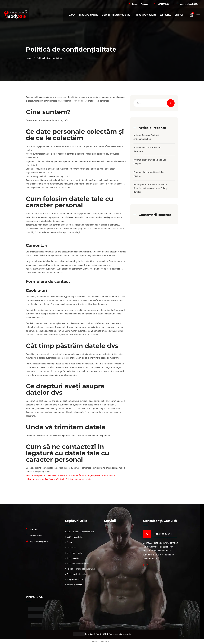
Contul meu (165, 15)
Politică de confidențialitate (78, 564)
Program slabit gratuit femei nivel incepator (149, 174)
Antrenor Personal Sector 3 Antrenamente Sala (146, 137)
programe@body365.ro (190, 4)
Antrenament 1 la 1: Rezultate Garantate (147, 149)
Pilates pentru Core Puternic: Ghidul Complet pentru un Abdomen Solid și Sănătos (151, 188)
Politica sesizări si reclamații (78, 574)
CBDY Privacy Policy (75, 537)
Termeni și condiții (74, 585)
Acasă (72, 15)
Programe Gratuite (89, 15)
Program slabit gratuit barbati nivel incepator (150, 162)
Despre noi (71, 548)
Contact (179, 15)
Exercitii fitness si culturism (116, 15)
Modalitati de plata (74, 553)
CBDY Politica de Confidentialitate (81, 532)
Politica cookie (73, 558)
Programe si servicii (146, 15)
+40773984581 (164, 4)
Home (29, 58)
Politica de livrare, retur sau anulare (81, 569)
